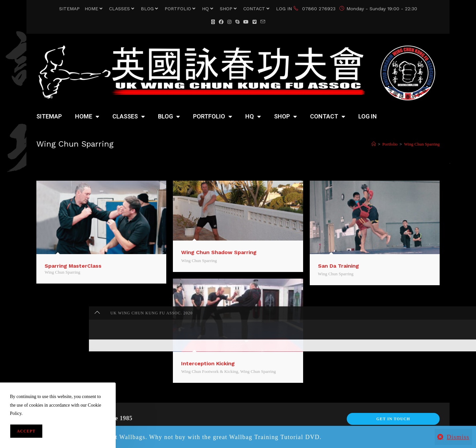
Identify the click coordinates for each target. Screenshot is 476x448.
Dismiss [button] (458, 437)
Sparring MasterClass (73, 266)
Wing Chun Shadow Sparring (219, 252)
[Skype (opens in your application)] (237, 22)
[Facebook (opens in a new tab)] (221, 22)
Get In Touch (393, 419)
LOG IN (284, 9)
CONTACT (257, 9)
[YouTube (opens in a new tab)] (246, 22)
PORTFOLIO (181, 9)
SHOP (229, 9)
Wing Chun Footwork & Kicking (210, 371)
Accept (26, 431)
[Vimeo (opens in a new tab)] (255, 22)
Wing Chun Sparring (422, 144)
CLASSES (122, 9)
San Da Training (338, 266)
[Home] (374, 144)
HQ (208, 9)
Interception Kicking (208, 363)
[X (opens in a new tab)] (213, 22)
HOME (94, 9)
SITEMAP (69, 9)
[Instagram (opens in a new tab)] (229, 22)
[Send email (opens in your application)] (263, 22)
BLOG (150, 9)
